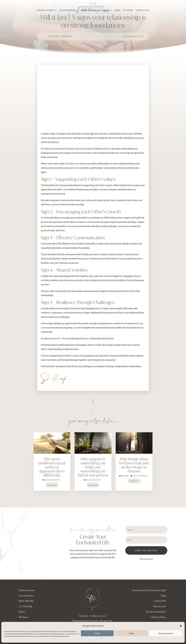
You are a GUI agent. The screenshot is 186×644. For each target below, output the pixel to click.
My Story (23, 617)
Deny (132, 633)
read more (52, 485)
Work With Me (26, 601)
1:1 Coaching (25, 606)
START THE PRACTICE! (146, 550)
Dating (125, 476)
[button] (181, 626)
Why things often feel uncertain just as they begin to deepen (134, 465)
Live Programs (26, 596)
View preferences (166, 633)
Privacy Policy (159, 617)
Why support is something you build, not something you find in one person (93, 467)
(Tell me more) (146, 559)
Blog (164, 596)
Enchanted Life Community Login (149, 590)
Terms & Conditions (156, 612)
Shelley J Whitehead (61, 36)
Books (22, 612)
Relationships (52, 480)
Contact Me (160, 601)
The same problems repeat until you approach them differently (52, 467)
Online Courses (26, 590)
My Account (160, 606)
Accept (97, 633)
